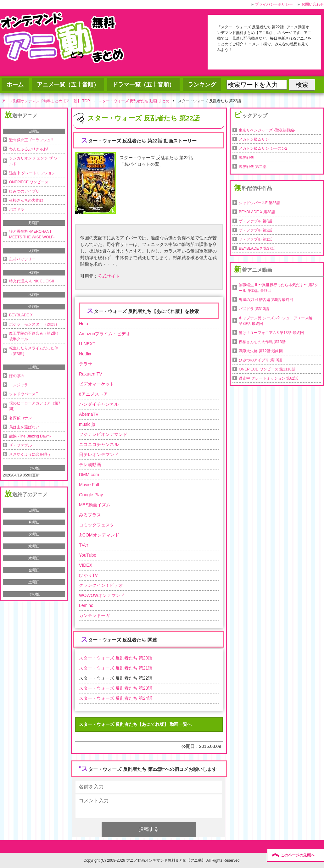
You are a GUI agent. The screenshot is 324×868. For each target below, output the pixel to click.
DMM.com (89, 475)
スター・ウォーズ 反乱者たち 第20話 (116, 658)
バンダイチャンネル (99, 404)
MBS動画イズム (95, 505)
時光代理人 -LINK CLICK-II (32, 281)
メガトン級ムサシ (254, 139)
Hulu (84, 324)
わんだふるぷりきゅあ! (28, 149)
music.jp (87, 424)
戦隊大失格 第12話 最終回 (261, 351)
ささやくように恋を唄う (30, 454)
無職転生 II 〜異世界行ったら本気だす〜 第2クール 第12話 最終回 (278, 288)
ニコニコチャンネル (99, 444)
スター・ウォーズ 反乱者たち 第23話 (116, 688)
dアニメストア (93, 394)
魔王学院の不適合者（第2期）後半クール (35, 336)
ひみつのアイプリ (24, 191)
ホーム (15, 85)
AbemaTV (89, 414)
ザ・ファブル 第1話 (255, 239)
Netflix (85, 354)
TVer (84, 545)
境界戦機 (246, 158)
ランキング (202, 85)
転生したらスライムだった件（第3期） (34, 351)
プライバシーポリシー (274, 4)
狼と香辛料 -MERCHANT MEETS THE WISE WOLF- (32, 234)
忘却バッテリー (22, 259)
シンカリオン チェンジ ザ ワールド (35, 161)
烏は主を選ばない (24, 427)
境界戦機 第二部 (252, 167)
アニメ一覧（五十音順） (68, 85)
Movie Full (89, 485)
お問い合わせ (313, 4)
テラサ (86, 364)
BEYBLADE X (21, 315)
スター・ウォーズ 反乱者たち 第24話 (116, 698)
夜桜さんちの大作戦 (26, 200)
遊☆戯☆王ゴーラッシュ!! (31, 140)
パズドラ (17, 209)
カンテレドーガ (94, 615)
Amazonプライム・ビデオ (105, 334)
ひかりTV (88, 575)
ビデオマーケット (97, 384)
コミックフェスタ (97, 525)
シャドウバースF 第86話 (260, 203)
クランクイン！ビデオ (101, 585)
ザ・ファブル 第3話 (255, 221)
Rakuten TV (91, 374)
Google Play (91, 495)
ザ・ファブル (20, 445)
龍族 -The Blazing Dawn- (30, 436)
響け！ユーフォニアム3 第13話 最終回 (271, 333)
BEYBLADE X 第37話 (257, 248)
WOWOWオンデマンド (102, 595)
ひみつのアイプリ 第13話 (260, 360)
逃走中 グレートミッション (32, 173)
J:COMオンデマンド (99, 535)
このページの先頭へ (298, 855)
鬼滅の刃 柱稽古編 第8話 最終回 (266, 300)
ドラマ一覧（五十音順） (143, 85)
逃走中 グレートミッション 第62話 (268, 378)
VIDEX (86, 565)
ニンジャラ (19, 385)
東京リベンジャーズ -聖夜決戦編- (267, 130)
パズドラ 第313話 (254, 309)
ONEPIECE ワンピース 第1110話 (267, 369)
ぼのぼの (17, 376)
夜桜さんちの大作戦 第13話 (262, 342)
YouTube (88, 555)
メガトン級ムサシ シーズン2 (263, 148)
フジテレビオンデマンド (103, 434)
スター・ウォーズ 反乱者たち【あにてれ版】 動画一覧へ (135, 724)
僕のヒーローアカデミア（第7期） (35, 406)
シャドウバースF (23, 394)
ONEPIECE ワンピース (29, 182)
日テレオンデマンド (99, 454)
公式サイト (109, 276)
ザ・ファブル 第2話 (255, 230)
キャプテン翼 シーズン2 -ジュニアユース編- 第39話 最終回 (276, 321)
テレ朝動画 (90, 465)
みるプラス (90, 515)
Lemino (86, 605)
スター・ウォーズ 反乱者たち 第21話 (116, 668)
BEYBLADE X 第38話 (257, 212)
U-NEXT (87, 344)
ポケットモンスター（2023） (34, 324)
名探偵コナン (20, 418)
